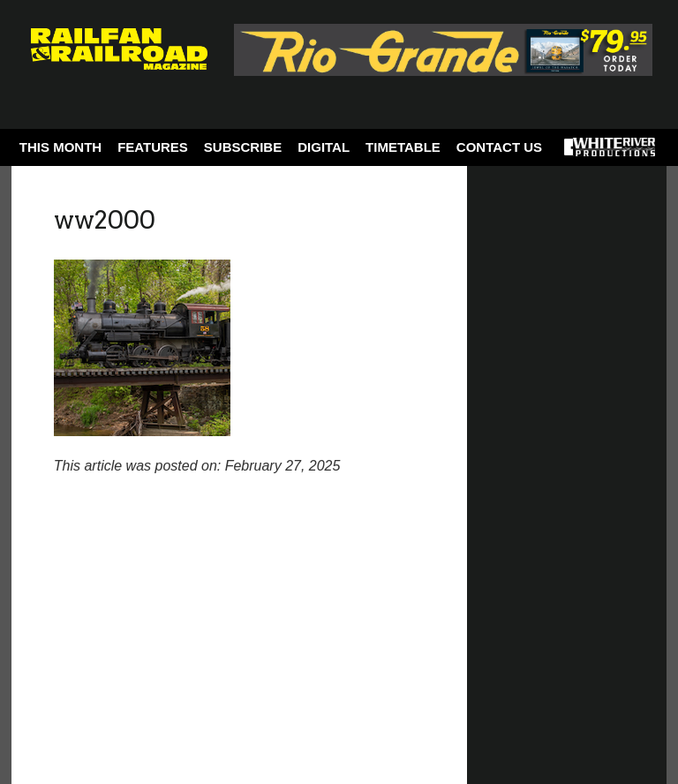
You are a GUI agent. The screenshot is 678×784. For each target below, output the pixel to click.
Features (153, 147)
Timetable (403, 147)
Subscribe (243, 147)
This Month (60, 147)
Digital (324, 147)
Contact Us (499, 147)
